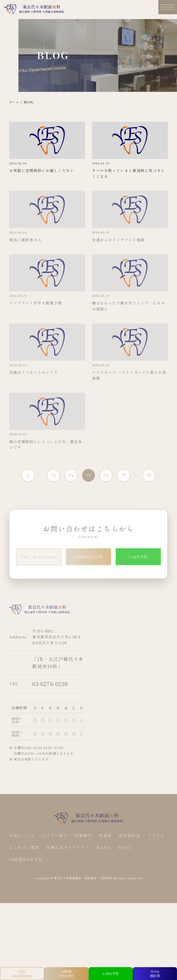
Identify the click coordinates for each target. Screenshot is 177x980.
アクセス (159, 913)
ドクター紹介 (56, 913)
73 (53, 553)
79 (149, 553)
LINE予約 (138, 635)
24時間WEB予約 (88, 635)
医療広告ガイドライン (69, 925)
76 (106, 553)
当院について (22, 913)
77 (124, 553)
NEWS (106, 925)
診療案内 (85, 913)
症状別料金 (132, 913)
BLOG (127, 925)
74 (71, 553)
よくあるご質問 (25, 925)
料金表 (107, 913)
